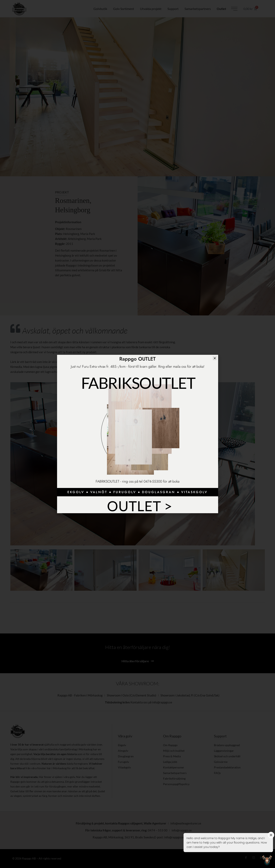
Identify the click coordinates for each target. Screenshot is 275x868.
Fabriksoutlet (138, 382)
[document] (137, 434)
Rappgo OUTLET (137, 359)
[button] (215, 358)
